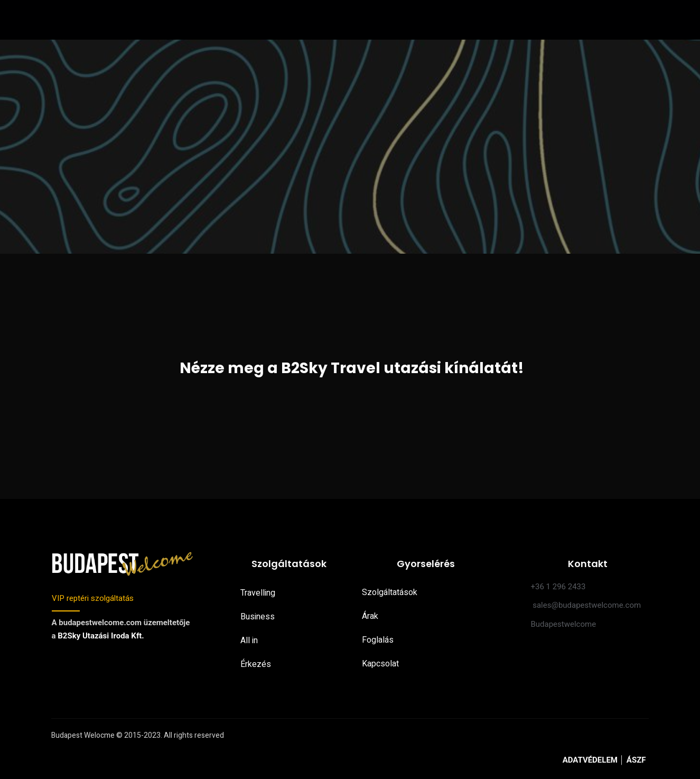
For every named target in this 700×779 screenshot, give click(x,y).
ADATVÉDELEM (591, 761)
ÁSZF (636, 761)
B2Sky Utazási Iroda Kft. (101, 636)
